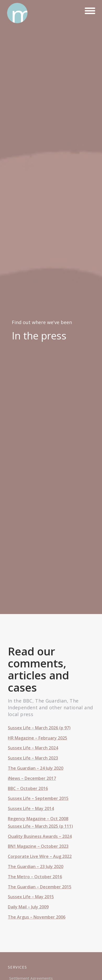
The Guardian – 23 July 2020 (36, 867)
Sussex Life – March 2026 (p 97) (39, 728)
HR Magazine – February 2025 (38, 738)
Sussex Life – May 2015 (31, 897)
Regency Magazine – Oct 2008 (38, 819)
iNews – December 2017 (32, 778)
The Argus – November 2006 (37, 917)
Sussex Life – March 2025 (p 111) (40, 826)
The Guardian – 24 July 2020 (36, 768)
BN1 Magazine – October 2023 (38, 846)
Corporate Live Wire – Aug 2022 (40, 856)
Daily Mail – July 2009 (28, 907)
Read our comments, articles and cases (38, 669)
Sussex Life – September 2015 (38, 798)
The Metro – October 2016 (35, 877)
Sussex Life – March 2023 (33, 758)
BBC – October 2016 (28, 788)
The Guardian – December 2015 (40, 887)
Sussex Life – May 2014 (31, 808)
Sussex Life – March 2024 (33, 748)
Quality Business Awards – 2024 (40, 836)
